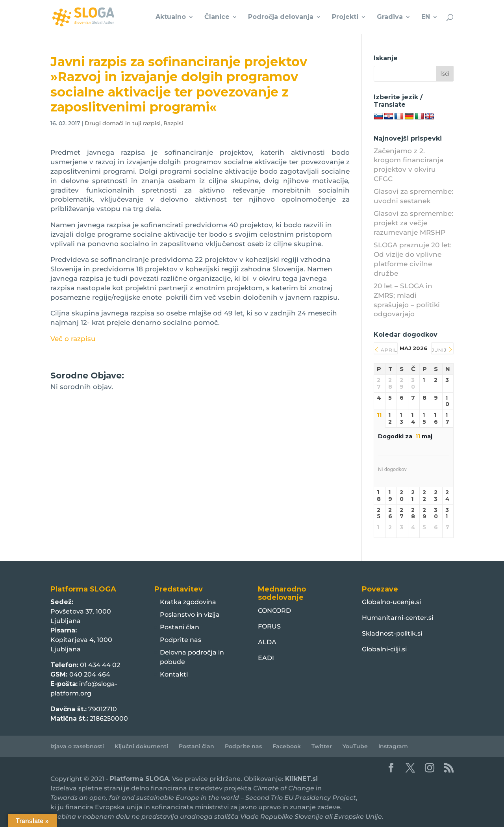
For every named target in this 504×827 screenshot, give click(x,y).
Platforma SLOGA (139, 779)
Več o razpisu (73, 339)
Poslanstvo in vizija (190, 615)
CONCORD (274, 611)
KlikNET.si (301, 779)
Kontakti (174, 674)
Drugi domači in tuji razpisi (123, 123)
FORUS (269, 626)
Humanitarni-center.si (397, 618)
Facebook (287, 746)
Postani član (180, 627)
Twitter (322, 746)
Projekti (345, 17)
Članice (217, 17)
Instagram (393, 746)
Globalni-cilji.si (384, 649)
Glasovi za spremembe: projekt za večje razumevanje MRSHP (413, 223)
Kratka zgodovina (188, 602)
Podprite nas (181, 640)
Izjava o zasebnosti (77, 746)
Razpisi (173, 123)
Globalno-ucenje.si (391, 602)
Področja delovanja (281, 17)
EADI (266, 658)
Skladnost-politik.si (392, 633)
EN (426, 17)
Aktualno (171, 17)
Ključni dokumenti (141, 746)
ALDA (267, 642)
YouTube (355, 746)
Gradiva (390, 17)
